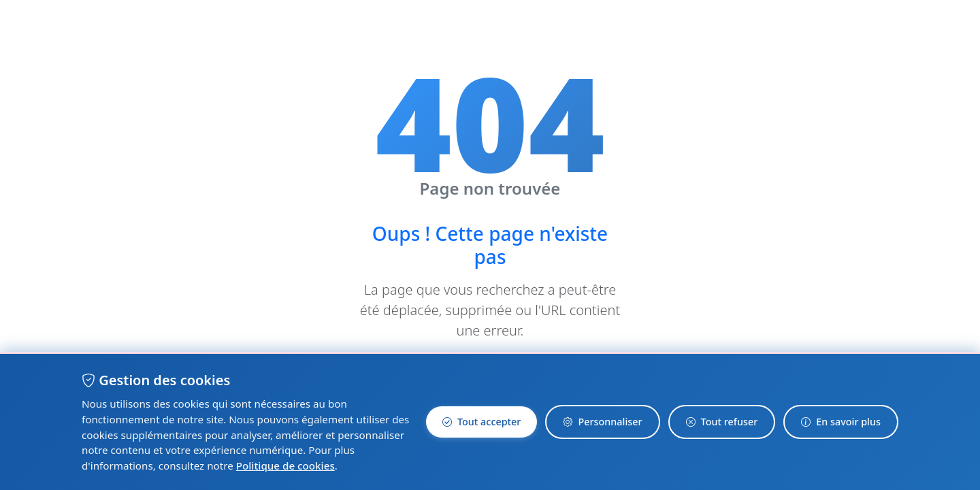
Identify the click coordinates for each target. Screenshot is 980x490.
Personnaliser (602, 422)
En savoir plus (841, 422)
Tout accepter (481, 422)
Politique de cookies (285, 465)
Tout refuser (721, 422)
